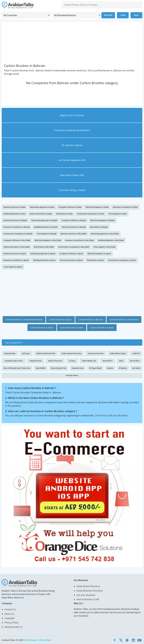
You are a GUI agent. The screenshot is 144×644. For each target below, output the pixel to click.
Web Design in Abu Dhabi (38, 640)
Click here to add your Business (112, 415)
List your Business (86, 595)
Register (108, 15)
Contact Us (10, 609)
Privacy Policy (12, 623)
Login (123, 15)
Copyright (10, 618)
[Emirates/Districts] (76, 15)
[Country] (26, 15)
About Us (9, 614)
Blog (136, 15)
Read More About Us (13, 598)
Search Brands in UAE (88, 599)
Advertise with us (13, 627)
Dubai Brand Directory (88, 586)
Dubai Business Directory (90, 591)
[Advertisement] (72, 44)
